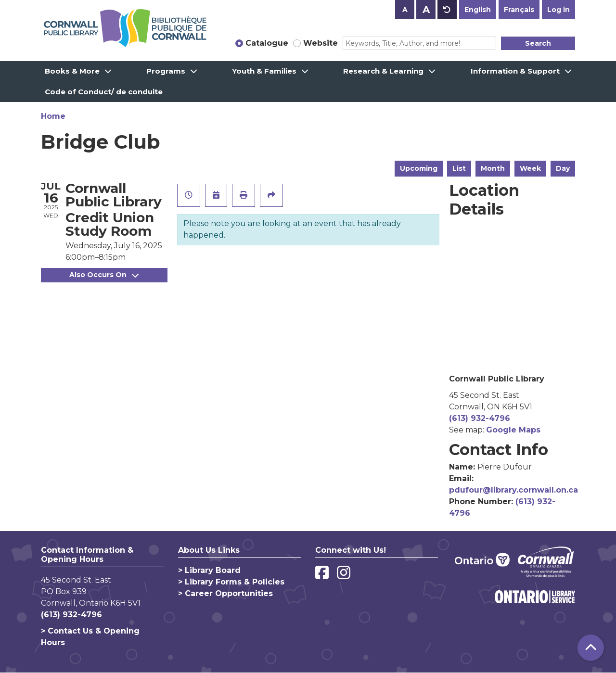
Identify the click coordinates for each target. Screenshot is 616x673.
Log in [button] (558, 10)
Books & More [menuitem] (72, 71)
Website (321, 43)
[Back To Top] (591, 648)
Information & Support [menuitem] (515, 71)
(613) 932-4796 (480, 418)
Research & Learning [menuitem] (383, 71)
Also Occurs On (104, 275)
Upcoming (419, 168)
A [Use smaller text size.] (405, 10)
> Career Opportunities (225, 593)
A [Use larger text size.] (426, 10)
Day (563, 168)
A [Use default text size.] (447, 10)
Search (538, 43)
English (478, 10)
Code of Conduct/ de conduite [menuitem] (104, 92)
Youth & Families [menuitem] (264, 71)
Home (53, 116)
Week (530, 168)
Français (519, 10)
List (459, 168)
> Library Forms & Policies (231, 582)
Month (493, 168)
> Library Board (209, 570)
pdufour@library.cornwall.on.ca (513, 490)
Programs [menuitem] (166, 71)
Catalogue (267, 43)
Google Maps (513, 430)
